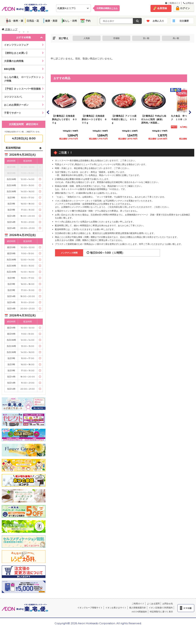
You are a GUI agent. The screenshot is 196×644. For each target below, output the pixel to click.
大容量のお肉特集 (14, 61)
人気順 (87, 38)
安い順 (146, 38)
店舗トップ (10, 29)
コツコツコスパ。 (14, 97)
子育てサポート (13, 113)
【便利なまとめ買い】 (16, 53)
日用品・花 (33, 21)
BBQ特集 (10, 69)
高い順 (176, 38)
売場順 (116, 38)
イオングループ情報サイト (90, 608)
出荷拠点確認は (107, 8)
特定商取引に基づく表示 (161, 612)
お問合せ (189, 3)
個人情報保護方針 (138, 608)
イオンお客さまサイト (116, 608)
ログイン (185, 8)
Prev (48, 112)
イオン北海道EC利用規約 (161, 608)
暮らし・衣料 (70, 21)
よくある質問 (153, 604)
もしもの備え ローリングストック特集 (22, 79)
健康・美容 (51, 21)
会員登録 (162, 8)
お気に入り (158, 21)
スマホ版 (187, 608)
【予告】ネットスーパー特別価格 (22, 89)
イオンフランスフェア (16, 45)
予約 (88, 21)
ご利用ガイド (173, 3)
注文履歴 (184, 21)
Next (190, 112)
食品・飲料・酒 (15, 21)
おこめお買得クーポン (16, 105)
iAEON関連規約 (139, 612)
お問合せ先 (168, 604)
